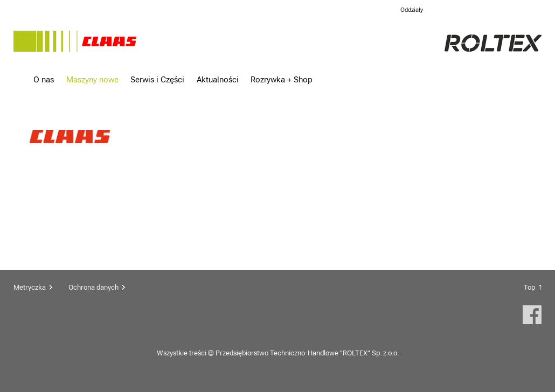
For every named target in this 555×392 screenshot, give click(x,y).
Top (529, 287)
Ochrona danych (93, 287)
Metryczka (30, 287)
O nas (44, 79)
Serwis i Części (157, 79)
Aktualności (218, 79)
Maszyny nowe (92, 79)
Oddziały (412, 10)
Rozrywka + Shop (282, 79)
